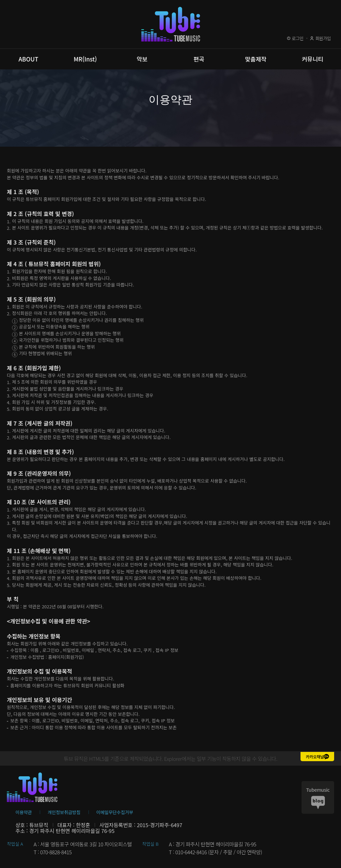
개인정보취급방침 (64, 812)
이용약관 (24, 812)
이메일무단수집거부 (115, 812)
